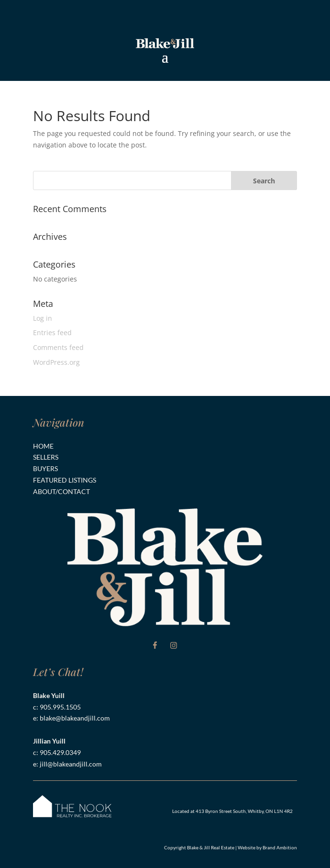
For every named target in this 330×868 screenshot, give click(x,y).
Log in (43, 318)
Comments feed (58, 347)
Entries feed (52, 333)
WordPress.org (56, 362)
